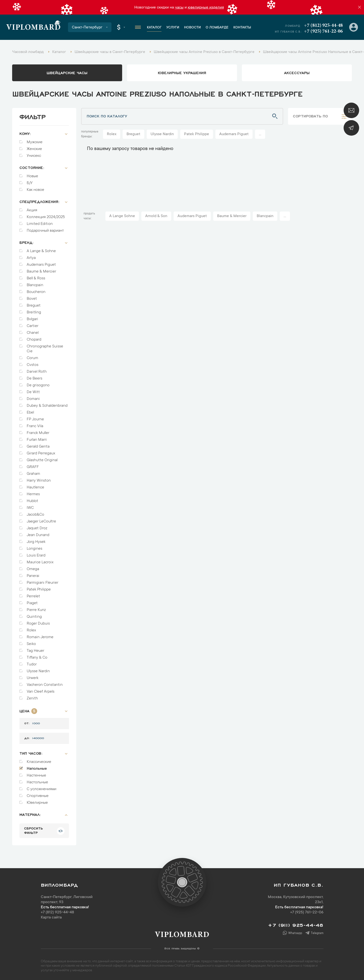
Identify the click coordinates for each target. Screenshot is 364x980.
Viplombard (33, 28)
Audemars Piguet (41, 265)
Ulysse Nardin (38, 671)
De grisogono (38, 385)
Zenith (32, 698)
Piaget (32, 603)
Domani (33, 399)
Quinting (34, 617)
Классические (39, 762)
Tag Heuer (35, 651)
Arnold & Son (156, 216)
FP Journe (35, 419)
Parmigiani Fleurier (42, 583)
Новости (192, 28)
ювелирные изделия (206, 8)
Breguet (34, 306)
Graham (33, 474)
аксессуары (297, 72)
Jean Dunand (38, 535)
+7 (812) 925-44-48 (323, 26)
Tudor (32, 664)
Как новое (35, 190)
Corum (32, 358)
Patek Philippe (39, 590)
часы (179, 8)
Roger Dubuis (38, 624)
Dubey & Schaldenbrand (47, 406)
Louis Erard (36, 556)
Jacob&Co (35, 515)
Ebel (30, 413)
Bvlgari (32, 319)
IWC (30, 508)
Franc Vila (35, 426)
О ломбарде (217, 28)
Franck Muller (38, 433)
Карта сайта (51, 918)
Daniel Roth (37, 372)
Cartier (33, 326)
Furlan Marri (37, 440)
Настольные (37, 782)
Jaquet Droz (37, 528)
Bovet (32, 299)
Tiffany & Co (37, 658)
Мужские (35, 142)
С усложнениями (42, 789)
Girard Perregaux (41, 453)
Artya (31, 258)
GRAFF (33, 467)
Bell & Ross (36, 278)
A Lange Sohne (122, 216)
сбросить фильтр (33, 830)
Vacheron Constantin (45, 685)
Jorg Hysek (36, 542)
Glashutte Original (42, 460)
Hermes (33, 494)
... (260, 134)
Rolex (31, 630)
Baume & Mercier (41, 272)
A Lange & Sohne (41, 251)
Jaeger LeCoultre (41, 521)
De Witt (33, 392)
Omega (33, 569)
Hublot (32, 501)
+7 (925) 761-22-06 (323, 31)
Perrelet (33, 596)
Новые (32, 176)
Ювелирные (37, 803)
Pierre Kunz (36, 610)
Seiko (31, 644)
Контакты (242, 28)
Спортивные (38, 796)
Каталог (154, 28)
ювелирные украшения (182, 72)
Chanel (33, 333)
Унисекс (34, 156)
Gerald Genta (38, 447)
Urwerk (33, 678)
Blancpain (35, 285)
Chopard (34, 340)
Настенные (36, 776)
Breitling (34, 312)
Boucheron (36, 292)
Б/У (30, 183)
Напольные (37, 769)
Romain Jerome (40, 637)
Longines (34, 549)
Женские (34, 149)
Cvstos (33, 365)
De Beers (34, 379)
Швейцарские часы (67, 72)
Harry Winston (39, 481)
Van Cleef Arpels (41, 692)
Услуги (173, 28)
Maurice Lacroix (40, 562)
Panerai (33, 576)
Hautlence (35, 487)
